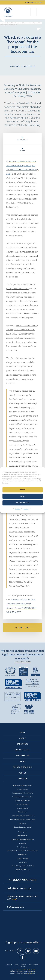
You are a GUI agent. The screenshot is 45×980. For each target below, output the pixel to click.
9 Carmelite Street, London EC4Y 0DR (22, 898)
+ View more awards (22, 662)
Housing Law (22, 832)
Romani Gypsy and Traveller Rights (23, 866)
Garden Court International (23, 827)
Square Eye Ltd (30, 973)
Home (23, 732)
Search (28, 12)
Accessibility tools (34, 2)
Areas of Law (22, 756)
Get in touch (23, 627)
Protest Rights (22, 862)
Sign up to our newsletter (23, 942)
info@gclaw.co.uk (19, 888)
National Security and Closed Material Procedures (22, 851)
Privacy (26, 509)
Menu (39, 12)
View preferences (23, 503)
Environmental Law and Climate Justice (22, 819)
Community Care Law (22, 801)
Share (23, 150)
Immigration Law (22, 836)
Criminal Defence (23, 808)
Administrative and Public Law (23, 785)
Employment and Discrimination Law (23, 816)
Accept (23, 490)
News (23, 761)
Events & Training (22, 767)
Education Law (23, 812)
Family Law (22, 823)
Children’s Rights (22, 789)
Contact (23, 779)
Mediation (22, 843)
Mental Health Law (22, 847)
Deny (22, 496)
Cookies (18, 509)
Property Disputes (22, 858)
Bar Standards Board (28, 970)
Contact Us (22, 139)
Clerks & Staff (22, 750)
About (22, 738)
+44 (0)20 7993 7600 (34, 12)
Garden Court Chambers (8, 12)
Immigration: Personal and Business (22, 839)
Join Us (23, 773)
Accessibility (9, 965)
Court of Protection (22, 804)
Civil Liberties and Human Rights (22, 793)
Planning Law (23, 855)
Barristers (22, 744)
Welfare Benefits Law (22, 870)
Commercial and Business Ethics (23, 797)
